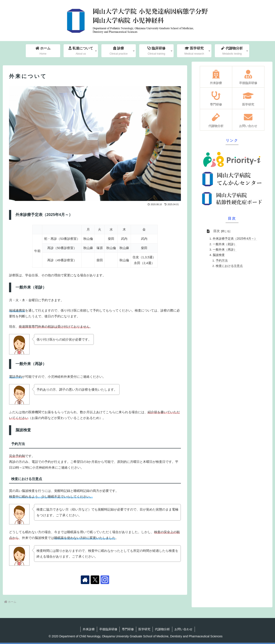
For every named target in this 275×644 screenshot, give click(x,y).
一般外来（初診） (225, 244)
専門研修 (128, 629)
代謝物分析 (162, 629)
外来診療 (89, 629)
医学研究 (144, 629)
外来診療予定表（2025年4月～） (235, 239)
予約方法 (222, 260)
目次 (217, 231)
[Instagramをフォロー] (105, 580)
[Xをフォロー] (95, 580)
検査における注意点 (229, 266)
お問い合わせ (183, 629)
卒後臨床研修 (108, 629)
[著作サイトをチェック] (85, 580)
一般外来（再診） (225, 249)
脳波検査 (219, 255)
